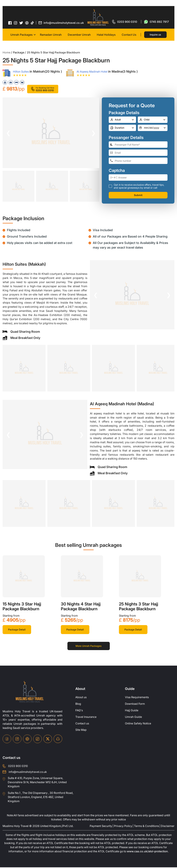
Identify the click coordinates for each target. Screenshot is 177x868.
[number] (143, 177)
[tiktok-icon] (32, 23)
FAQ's (79, 711)
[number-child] (153, 120)
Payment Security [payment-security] (101, 826)
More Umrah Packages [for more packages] (89, 646)
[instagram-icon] (16, 23)
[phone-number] (138, 161)
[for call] (125, 22)
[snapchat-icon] (58, 739)
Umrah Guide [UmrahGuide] (133, 717)
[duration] (122, 128)
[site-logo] (30, 692)
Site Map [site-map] (81, 730)
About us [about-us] (81, 698)
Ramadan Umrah (51, 35)
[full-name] (138, 144)
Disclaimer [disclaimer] (168, 826)
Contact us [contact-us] (82, 724)
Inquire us (155, 35)
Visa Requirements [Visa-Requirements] (137, 698)
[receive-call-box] (110, 186)
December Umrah (79, 35)
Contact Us (129, 35)
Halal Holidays (106, 35)
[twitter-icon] (21, 23)
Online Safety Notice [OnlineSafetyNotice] (138, 724)
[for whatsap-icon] (157, 22)
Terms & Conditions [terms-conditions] (146, 826)
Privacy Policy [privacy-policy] (123, 826)
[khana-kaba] (24, 577)
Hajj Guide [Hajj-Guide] (132, 711)
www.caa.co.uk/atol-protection (148, 852)
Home (6, 52)
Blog (78, 704)
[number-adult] (122, 120)
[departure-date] (153, 128)
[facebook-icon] (10, 23)
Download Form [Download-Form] (135, 704)
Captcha (117, 170)
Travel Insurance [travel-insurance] (86, 717)
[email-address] (138, 152)
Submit (138, 195)
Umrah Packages (22, 35)
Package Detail (17, 630)
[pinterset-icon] (27, 23)
